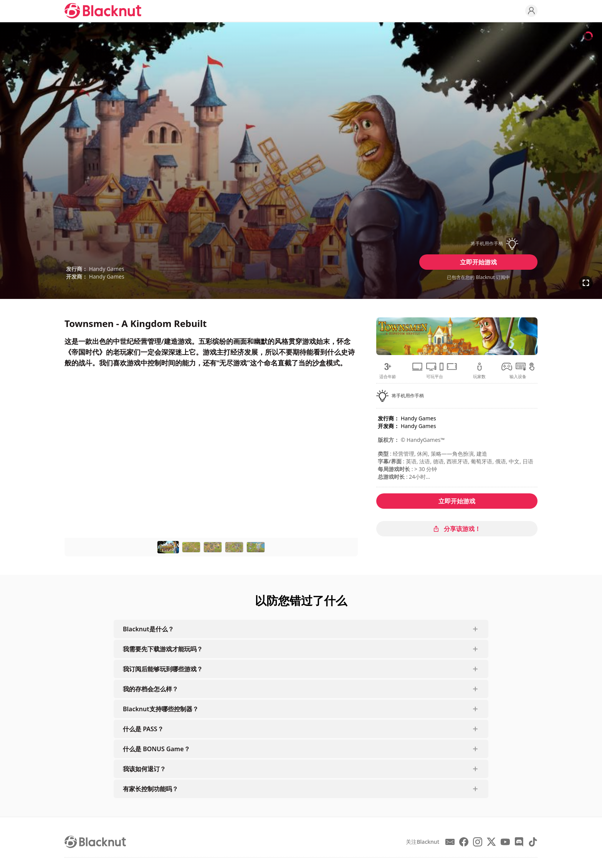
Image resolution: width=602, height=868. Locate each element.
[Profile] (531, 11)
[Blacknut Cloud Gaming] (103, 11)
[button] (478, 244)
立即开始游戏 (478, 262)
